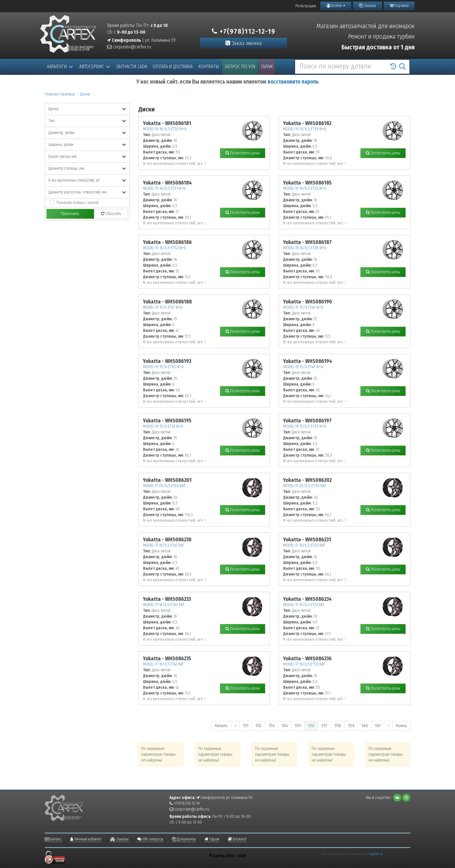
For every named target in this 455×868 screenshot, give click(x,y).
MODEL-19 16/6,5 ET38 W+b (305, 248)
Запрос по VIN (240, 67)
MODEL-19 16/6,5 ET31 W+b (164, 188)
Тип (87, 121)
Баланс (53, 839)
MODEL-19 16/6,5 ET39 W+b (305, 129)
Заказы (368, 6)
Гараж (267, 67)
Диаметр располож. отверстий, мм (87, 192)
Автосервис (95, 67)
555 (298, 726)
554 (285, 726)
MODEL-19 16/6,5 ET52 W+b (165, 248)
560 (365, 726)
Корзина (399, 6)
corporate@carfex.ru (129, 47)
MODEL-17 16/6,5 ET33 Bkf (304, 605)
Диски (85, 94)
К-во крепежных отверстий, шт (87, 180)
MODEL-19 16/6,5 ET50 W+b (165, 129)
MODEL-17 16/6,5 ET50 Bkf (304, 545)
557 (324, 726)
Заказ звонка (244, 43)
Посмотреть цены (243, 153)
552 (259, 726)
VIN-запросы (150, 839)
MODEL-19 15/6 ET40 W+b (303, 307)
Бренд (87, 109)
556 (311, 726)
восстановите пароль (293, 82)
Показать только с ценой (77, 203)
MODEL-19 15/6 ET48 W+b (303, 367)
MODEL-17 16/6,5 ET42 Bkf (163, 664)
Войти (336, 6)
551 (246, 726)
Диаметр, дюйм (87, 133)
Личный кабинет (86, 839)
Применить (70, 214)
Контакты (209, 67)
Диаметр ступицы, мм (87, 168)
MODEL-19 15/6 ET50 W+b (163, 367)
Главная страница (60, 94)
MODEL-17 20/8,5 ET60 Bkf (164, 486)
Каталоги (60, 67)
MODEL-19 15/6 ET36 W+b (163, 426)
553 (272, 726)
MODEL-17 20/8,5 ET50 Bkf (304, 486)
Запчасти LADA (132, 67)
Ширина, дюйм (87, 145)
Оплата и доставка (173, 67)
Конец (401, 726)
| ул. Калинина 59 (141, 40)
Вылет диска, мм (87, 157)
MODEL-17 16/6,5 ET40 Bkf (164, 605)
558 (338, 726)
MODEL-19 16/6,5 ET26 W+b (305, 188)
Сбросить (111, 214)
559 (351, 726)
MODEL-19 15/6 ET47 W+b (163, 307)
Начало (221, 726)
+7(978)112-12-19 (244, 31)
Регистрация (306, 6)
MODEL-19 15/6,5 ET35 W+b (305, 426)
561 (378, 726)
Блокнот (237, 839)
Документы (184, 839)
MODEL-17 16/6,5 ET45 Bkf (163, 545)
